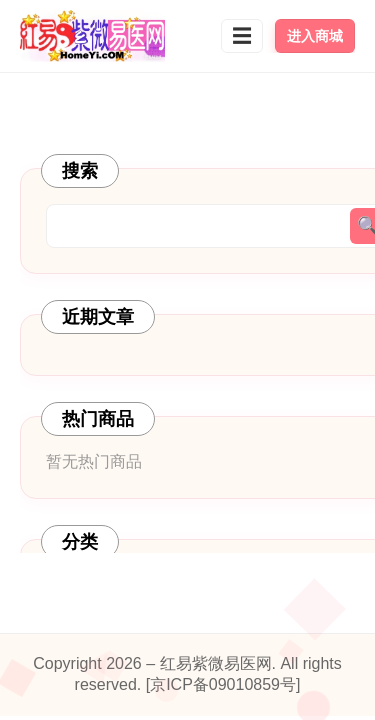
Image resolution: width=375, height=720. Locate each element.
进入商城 (315, 36)
